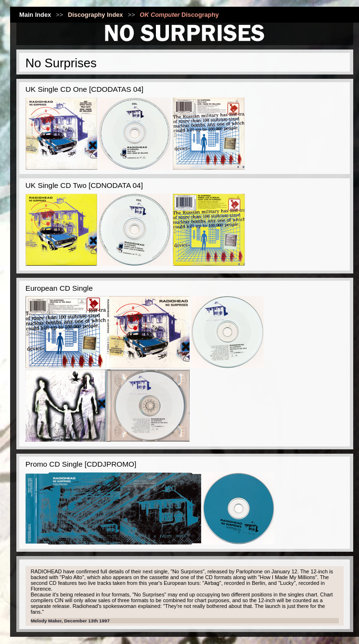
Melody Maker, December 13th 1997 (70, 621)
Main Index (35, 15)
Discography (179, 15)
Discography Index (96, 15)
